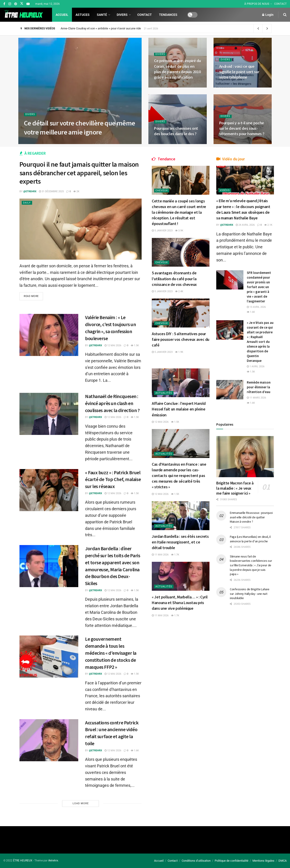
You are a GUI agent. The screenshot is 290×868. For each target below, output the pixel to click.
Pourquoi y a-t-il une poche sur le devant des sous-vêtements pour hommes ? (242, 128)
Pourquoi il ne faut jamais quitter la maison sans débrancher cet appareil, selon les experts (79, 173)
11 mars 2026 (256, 398)
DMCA (283, 861)
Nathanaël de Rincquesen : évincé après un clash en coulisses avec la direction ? (112, 403)
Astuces (83, 15)
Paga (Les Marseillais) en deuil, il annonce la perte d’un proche (250, 539)
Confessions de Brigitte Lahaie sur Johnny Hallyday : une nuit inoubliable (250, 594)
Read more (31, 296)
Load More (81, 803)
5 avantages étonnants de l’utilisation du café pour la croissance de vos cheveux (174, 279)
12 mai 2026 (113, 345)
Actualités (164, 393)
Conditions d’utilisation (196, 861)
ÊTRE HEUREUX (23, 861)
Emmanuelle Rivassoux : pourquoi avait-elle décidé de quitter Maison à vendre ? (251, 517)
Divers (122, 15)
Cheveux (162, 191)
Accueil (62, 15)
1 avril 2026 (256, 366)
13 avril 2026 (256, 307)
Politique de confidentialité (232, 861)
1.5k (135, 345)
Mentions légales (263, 861)
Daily (27, 203)
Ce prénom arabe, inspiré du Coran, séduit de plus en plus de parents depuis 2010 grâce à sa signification (177, 69)
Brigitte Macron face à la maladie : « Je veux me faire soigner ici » (235, 488)
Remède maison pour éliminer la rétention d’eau (259, 387)
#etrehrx (53, 861)
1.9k (179, 352)
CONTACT (280, 4)
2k (76, 191)
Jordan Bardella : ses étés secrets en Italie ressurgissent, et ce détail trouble (180, 542)
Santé (102, 15)
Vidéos (225, 190)
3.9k (179, 231)
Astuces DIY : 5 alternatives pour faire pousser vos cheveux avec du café (181, 339)
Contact (145, 15)
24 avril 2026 (245, 225)
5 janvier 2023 (162, 231)
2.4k (179, 291)
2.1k (268, 225)
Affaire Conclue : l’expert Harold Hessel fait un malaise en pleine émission (179, 409)
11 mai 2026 (160, 555)
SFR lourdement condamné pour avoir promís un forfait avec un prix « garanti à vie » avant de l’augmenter (259, 287)
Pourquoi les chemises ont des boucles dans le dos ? (176, 131)
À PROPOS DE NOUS (257, 4)
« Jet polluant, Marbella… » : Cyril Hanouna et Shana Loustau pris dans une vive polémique (180, 603)
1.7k (175, 555)
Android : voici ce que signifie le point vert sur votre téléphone (239, 72)
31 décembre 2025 (51, 191)
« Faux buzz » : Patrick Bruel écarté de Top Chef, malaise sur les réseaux (113, 479)
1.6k (135, 751)
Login (268, 15)
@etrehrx (30, 191)
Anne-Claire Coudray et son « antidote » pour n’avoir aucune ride (101, 28)
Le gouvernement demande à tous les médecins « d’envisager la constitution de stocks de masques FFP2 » (111, 653)
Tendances (168, 15)
